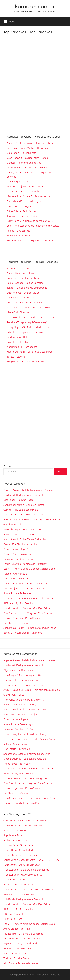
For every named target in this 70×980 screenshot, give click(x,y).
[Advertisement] (25, 78)
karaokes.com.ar (35, 6)
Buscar (7, 466)
